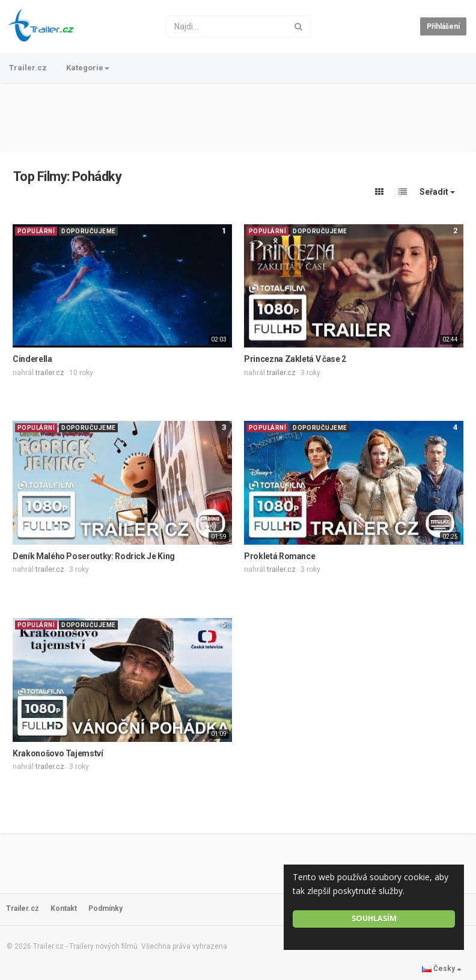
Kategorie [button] (88, 68)
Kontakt (64, 908)
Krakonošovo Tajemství (58, 753)
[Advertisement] (238, 117)
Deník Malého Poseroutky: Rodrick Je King (94, 556)
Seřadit (437, 192)
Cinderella (32, 359)
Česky (442, 969)
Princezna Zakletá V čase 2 (295, 359)
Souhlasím (374, 918)
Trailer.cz (28, 68)
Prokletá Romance (279, 556)
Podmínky (105, 908)
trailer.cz (50, 373)
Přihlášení (443, 26)
